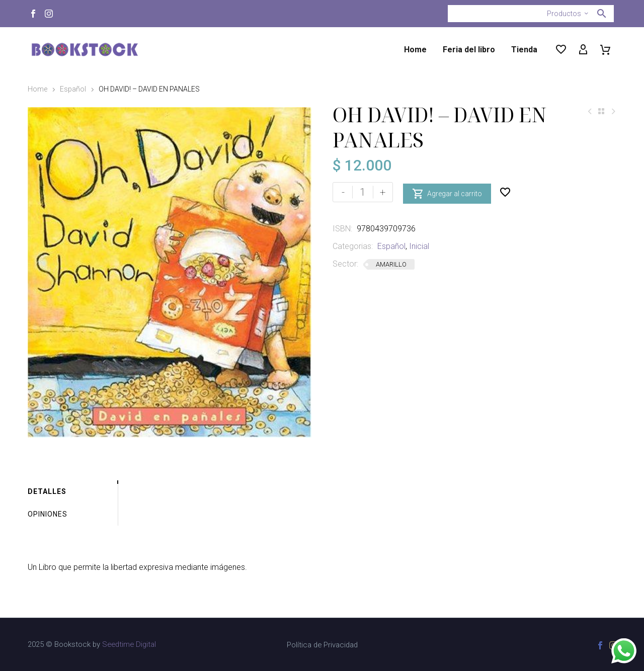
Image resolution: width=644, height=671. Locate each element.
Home (415, 50)
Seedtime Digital (129, 644)
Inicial (419, 246)
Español (73, 89)
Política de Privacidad (322, 645)
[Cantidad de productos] (363, 192)
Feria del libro (469, 50)
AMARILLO (391, 264)
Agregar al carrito (447, 192)
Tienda (524, 50)
